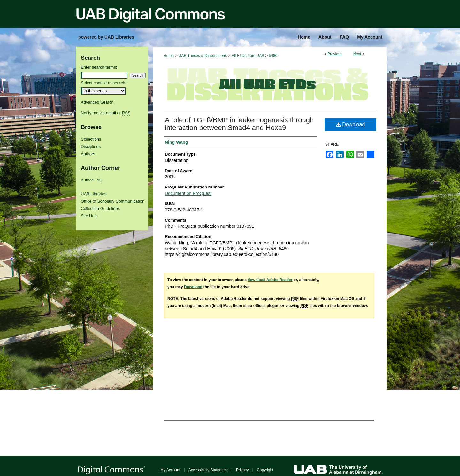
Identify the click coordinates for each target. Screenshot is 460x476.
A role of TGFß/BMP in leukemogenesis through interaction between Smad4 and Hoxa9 (239, 124)
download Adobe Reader (270, 280)
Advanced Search (97, 102)
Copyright (265, 470)
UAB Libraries (94, 194)
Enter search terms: (99, 67)
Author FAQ (92, 180)
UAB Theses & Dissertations (203, 56)
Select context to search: (103, 83)
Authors (88, 154)
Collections (91, 139)
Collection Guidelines (100, 208)
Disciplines (91, 146)
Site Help (89, 216)
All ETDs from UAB (248, 56)
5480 (273, 56)
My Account (170, 470)
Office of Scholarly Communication (113, 201)
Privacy (242, 470)
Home (169, 56)
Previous (335, 54)
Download (351, 124)
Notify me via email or (106, 113)
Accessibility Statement (208, 470)
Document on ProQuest (188, 193)
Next (357, 54)
